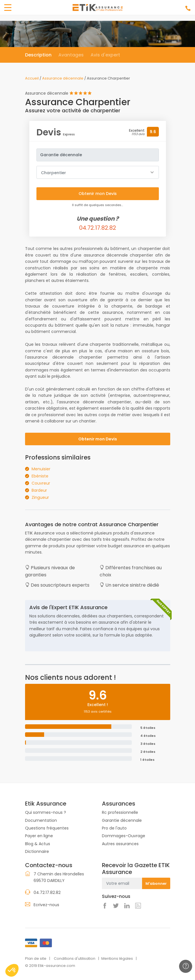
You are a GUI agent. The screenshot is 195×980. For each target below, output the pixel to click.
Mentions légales (117, 958)
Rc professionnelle (120, 812)
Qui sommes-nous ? (46, 812)
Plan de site (36, 958)
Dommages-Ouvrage (124, 836)
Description (38, 55)
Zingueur (40, 497)
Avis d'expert (105, 55)
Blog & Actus (38, 844)
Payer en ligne (39, 836)
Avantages (71, 55)
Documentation (41, 820)
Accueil (32, 78)
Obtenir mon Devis (98, 439)
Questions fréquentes (47, 828)
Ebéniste (40, 476)
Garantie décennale (122, 820)
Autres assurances (120, 844)
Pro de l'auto (114, 828)
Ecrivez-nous (46, 905)
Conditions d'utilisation (75, 958)
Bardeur (39, 490)
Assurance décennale (63, 78)
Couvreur (41, 483)
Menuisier (41, 469)
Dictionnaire (37, 851)
